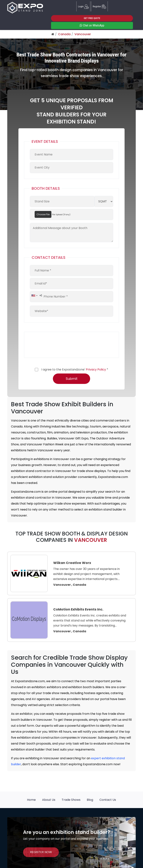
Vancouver (83, 34)
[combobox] (36, 296)
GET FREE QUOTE (92, 18)
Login (83, 6)
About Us (49, 800)
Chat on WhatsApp (92, 25)
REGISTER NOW (41, 852)
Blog (90, 800)
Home (31, 800)
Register (99, 6)
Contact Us (108, 800)
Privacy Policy (96, 369)
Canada (64, 34)
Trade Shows (71, 800)
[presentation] (58, 345)
